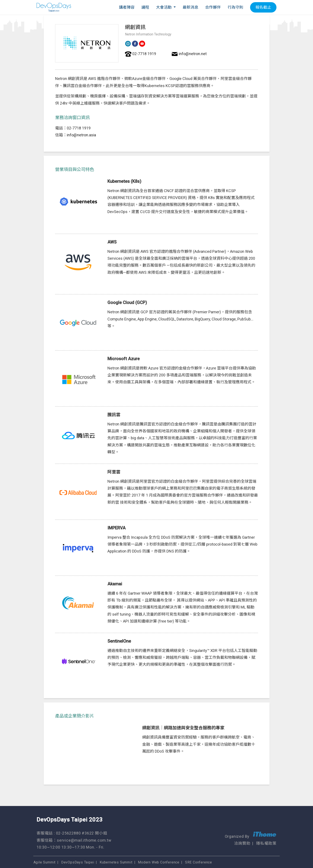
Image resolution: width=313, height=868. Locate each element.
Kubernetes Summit (120, 852)
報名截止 (263, 7)
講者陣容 (127, 7)
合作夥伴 (213, 7)
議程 (145, 7)
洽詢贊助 (242, 840)
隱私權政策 (266, 840)
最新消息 (190, 7)
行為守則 (235, 7)
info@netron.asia (81, 135)
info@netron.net (193, 54)
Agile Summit (48, 852)
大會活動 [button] (164, 7)
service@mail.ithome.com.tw (84, 835)
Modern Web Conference (163, 852)
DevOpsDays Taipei (81, 852)
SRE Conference (202, 852)
